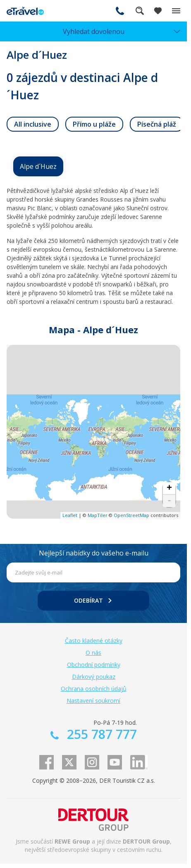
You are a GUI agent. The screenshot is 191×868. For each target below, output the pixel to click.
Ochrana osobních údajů (94, 689)
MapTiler (98, 515)
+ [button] (169, 488)
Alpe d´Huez (38, 166)
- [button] (169, 501)
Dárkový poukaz (94, 677)
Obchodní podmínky (94, 665)
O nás (93, 653)
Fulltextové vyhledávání (140, 11)
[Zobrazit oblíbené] (158, 11)
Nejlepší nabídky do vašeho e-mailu (94, 553)
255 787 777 (120, 11)
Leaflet (70, 515)
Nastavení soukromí (93, 701)
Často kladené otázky (94, 641)
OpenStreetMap (131, 515)
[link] (33, 124)
